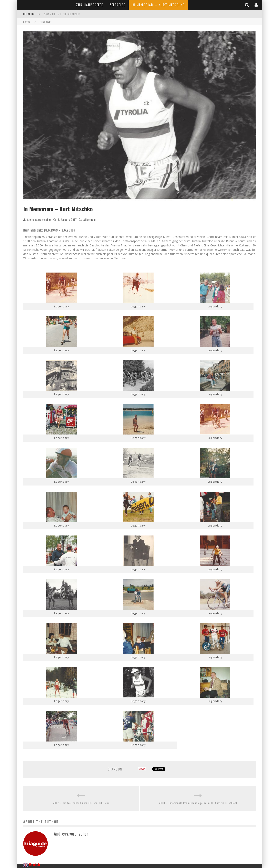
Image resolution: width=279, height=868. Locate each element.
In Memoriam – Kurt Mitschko (158, 5)
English (32, 865)
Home (27, 22)
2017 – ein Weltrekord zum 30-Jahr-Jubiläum (81, 803)
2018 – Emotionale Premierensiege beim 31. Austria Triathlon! (198, 803)
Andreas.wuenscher (39, 219)
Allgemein (90, 219)
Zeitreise (117, 5)
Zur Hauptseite (90, 5)
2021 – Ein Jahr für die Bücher (62, 14)
